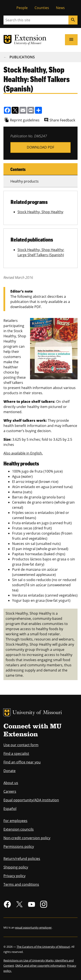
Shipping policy (16, 867)
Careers (10, 791)
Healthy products (25, 181)
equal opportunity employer (33, 927)
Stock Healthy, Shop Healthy (40, 212)
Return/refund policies (22, 859)
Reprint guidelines (25, 120)
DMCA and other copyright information (40, 966)
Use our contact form (21, 745)
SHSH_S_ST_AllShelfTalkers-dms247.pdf (40, 147)
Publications (22, 57)
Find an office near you (22, 762)
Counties (42, 8)
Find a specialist (16, 754)
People (22, 8)
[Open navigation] (71, 40)
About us (11, 783)
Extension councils (19, 829)
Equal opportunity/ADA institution (31, 800)
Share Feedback (62, 120)
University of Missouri (37, 713)
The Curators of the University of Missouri (43, 947)
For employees (15, 821)
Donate (10, 771)
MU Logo (7, 713)
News (60, 8)
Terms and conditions (21, 884)
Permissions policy (19, 847)
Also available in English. (23, 453)
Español (10, 809)
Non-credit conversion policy (27, 838)
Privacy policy (14, 876)
